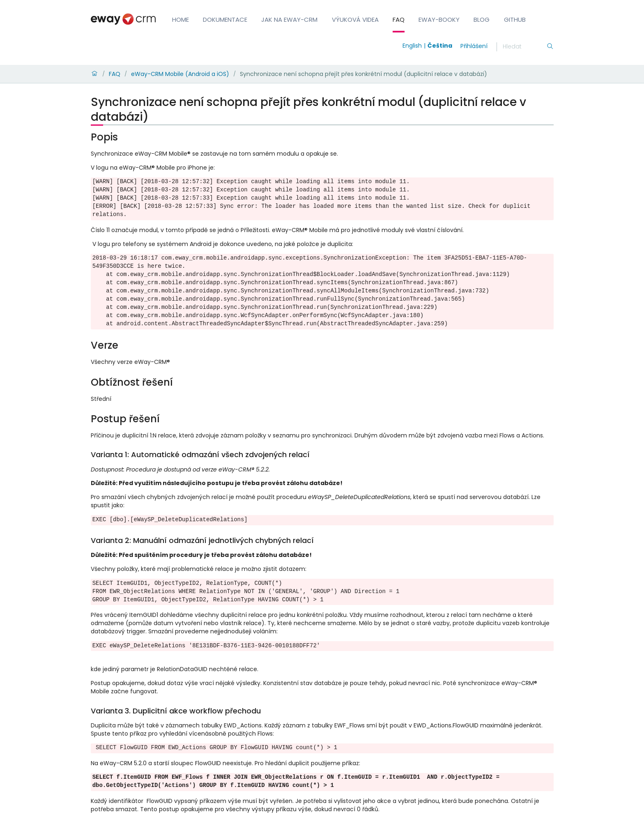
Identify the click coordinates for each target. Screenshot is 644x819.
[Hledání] (524, 47)
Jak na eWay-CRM (289, 20)
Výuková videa (355, 20)
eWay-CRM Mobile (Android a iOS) (180, 74)
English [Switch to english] (412, 46)
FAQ (399, 20)
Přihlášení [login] (474, 46)
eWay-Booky (439, 20)
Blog (482, 20)
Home (181, 20)
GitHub (515, 20)
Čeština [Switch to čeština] (440, 46)
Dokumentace (225, 20)
